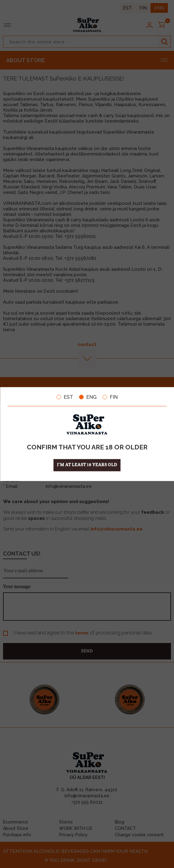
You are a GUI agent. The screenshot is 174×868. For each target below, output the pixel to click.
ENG (88, 397)
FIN (110, 397)
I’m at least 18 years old (87, 465)
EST (65, 397)
